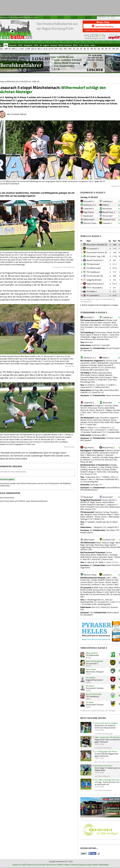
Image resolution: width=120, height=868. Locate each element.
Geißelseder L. (86, 457)
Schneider (104, 457)
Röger (83, 545)
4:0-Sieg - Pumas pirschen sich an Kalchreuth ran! (107, 783)
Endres (91, 380)
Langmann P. (112, 504)
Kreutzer (88, 509)
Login (36, 17)
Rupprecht (91, 504)
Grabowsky (85, 370)
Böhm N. (100, 469)
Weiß (82, 557)
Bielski (112, 408)
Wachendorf (107, 209)
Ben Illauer (90, 686)
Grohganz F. (99, 405)
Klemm (92, 410)
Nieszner (107, 420)
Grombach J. (90, 327)
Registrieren (28, 17)
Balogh (114, 465)
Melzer (97, 519)
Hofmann (87, 460)
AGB (24, 865)
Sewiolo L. (114, 512)
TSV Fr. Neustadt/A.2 (95, 288)
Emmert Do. (100, 460)
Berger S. (92, 472)
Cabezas (101, 375)
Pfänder (109, 320)
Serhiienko (102, 514)
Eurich (102, 507)
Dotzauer (106, 543)
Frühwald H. (90, 507)
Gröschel (84, 584)
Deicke (109, 373)
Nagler (112, 543)
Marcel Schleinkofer (94, 694)
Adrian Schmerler (113, 395)
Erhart (116, 412)
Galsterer (99, 512)
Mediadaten (104, 865)
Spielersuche (90, 30)
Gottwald (102, 373)
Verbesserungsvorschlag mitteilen (85, 865)
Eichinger (93, 365)
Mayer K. (110, 514)
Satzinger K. (85, 519)
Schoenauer (92, 408)
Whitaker (84, 380)
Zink (106, 587)
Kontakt (42, 865)
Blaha (117, 514)
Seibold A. (89, 517)
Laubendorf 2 (89, 209)
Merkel (83, 420)
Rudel (83, 517)
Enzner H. (89, 474)
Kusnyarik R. (109, 365)
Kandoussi (84, 365)
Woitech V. (101, 592)
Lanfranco (114, 327)
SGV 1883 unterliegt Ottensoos (107, 780)
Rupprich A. (114, 418)
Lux (93, 460)
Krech (110, 380)
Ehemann (109, 460)
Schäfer (83, 504)
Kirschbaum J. (94, 467)
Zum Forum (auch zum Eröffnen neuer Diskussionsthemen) (24, 501)
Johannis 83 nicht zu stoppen (106, 723)
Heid (95, 514)
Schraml (109, 361)
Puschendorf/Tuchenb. (95, 252)
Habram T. (101, 455)
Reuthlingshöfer (89, 592)
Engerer (89, 453)
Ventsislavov (99, 370)
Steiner (99, 502)
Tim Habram (91, 678)
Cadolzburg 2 (107, 201)
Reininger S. (101, 504)
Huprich (115, 582)
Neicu (115, 377)
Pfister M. (84, 462)
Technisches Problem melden (58, 865)
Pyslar (90, 424)
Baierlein (109, 375)
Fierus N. (94, 322)
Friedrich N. (109, 580)
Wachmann (91, 455)
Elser (117, 335)
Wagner (109, 410)
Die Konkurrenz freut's (103, 766)
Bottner (114, 547)
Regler (92, 502)
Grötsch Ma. (85, 580)
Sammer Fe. (96, 367)
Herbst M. (114, 453)
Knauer (105, 500)
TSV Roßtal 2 (92, 291)
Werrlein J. (113, 500)
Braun (102, 582)
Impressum (17, 865)
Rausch (97, 422)
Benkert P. (100, 410)
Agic (82, 514)
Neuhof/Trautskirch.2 (95, 260)
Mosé (111, 587)
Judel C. (109, 578)
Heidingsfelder (103, 363)
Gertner (113, 545)
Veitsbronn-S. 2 (90, 205)
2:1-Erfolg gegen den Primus (106, 751)
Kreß (115, 320)
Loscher (83, 582)
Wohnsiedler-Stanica (89, 375)
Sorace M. (92, 469)
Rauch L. (105, 335)
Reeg (111, 457)
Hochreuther (105, 453)
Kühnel (95, 559)
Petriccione (99, 545)
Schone (90, 420)
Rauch (83, 335)
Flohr (117, 580)
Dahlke (113, 469)
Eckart (108, 582)
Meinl (100, 322)
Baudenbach (88, 216)
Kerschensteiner (99, 594)
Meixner (110, 450)
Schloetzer (84, 325)
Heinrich (100, 337)
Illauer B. (89, 557)
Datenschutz (33, 865)
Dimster (116, 332)
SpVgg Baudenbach (94, 280)
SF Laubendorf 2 (93, 295)
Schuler (115, 467)
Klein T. (83, 455)
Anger (107, 545)
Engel (109, 590)
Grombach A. (108, 325)
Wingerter (88, 514)
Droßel (89, 590)
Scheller (94, 580)
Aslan (85, 559)
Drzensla (116, 594)
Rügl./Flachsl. (89, 212)
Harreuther (103, 557)
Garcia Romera (86, 339)
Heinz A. (103, 590)
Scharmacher (101, 332)
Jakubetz (84, 422)
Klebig (99, 555)
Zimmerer (96, 547)
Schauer (106, 512)
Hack (97, 377)
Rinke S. (91, 582)
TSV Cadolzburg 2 (93, 272)
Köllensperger (114, 517)
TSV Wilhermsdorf (94, 268)
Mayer (99, 543)
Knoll (101, 377)
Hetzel (105, 502)
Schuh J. (105, 517)
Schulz (91, 422)
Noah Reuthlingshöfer (95, 661)
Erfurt (111, 337)
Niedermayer (115, 507)
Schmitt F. (110, 584)
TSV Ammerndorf (93, 276)
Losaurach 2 (107, 223)
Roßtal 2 (106, 205)
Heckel (93, 555)
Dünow (98, 517)
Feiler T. (90, 412)
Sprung (96, 590)
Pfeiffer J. (84, 467)
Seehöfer (96, 457)
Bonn (107, 418)
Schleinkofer (85, 337)
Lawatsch (107, 322)
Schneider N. (103, 602)
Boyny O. (98, 335)
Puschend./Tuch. (109, 219)
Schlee (100, 380)
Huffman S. (97, 584)
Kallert (94, 363)
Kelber (107, 422)
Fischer (100, 472)
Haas (102, 467)
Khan (116, 325)
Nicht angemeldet (17, 17)
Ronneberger (86, 382)
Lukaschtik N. (115, 363)
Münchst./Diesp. (90, 223)
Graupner (108, 377)
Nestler (83, 590)
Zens (91, 325)
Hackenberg (85, 555)
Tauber (100, 365)
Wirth (114, 322)
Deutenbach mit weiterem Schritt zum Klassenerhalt (105, 726)
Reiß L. (115, 578)
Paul (102, 418)
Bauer (107, 469)
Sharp (103, 547)
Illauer (110, 557)
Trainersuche (102, 30)
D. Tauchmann (103, 412)
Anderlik (108, 467)
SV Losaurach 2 (93, 248)
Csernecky (84, 377)
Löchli (83, 453)
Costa (112, 335)
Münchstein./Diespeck (95, 245)
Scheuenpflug (113, 472)
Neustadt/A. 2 (89, 201)
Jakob (107, 408)
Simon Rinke (91, 669)
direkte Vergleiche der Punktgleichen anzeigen (100, 305)
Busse (95, 557)
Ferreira (109, 367)
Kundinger (114, 555)
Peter (82, 507)
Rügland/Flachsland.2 (95, 284)
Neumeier (109, 455)
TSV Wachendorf (93, 264)
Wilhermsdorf (89, 219)
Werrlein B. (85, 502)
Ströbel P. (84, 472)
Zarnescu (108, 405)
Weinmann (98, 420)
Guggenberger (86, 547)
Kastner (106, 559)
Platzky (95, 373)
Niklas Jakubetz (92, 653)
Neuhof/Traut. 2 (109, 212)
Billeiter (111, 502)
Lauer (87, 322)
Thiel (82, 322)
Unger (97, 418)
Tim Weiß (89, 702)
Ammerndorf (108, 216)
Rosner (101, 408)
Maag (92, 377)
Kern (97, 582)
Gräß (115, 361)
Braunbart (101, 339)
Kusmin (102, 327)
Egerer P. (90, 335)
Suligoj (94, 337)
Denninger (90, 545)
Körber (116, 405)
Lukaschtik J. (85, 363)
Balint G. (98, 325)
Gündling (84, 469)
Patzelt (110, 332)
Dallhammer (85, 367)
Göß (111, 592)
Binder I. (106, 555)
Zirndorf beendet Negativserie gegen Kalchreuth (106, 755)
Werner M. (85, 410)
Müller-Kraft (98, 587)
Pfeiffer (96, 453)
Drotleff (101, 580)
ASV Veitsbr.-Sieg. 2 (94, 256)
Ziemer (114, 420)
